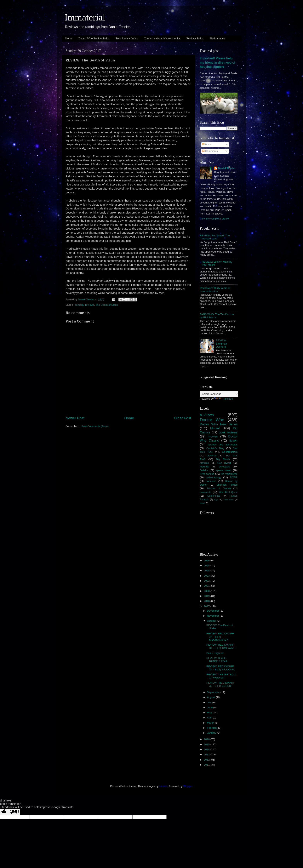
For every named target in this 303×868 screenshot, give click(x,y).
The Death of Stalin (107, 305)
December (213, 611)
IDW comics (207, 474)
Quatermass (214, 496)
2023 (207, 576)
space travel (224, 470)
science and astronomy (223, 445)
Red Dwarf (224, 463)
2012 (207, 760)
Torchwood (228, 500)
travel (202, 503)
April (210, 718)
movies (213, 436)
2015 (207, 744)
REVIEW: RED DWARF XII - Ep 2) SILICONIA (220, 668)
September (214, 692)
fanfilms (204, 463)
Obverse (212, 456)
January (212, 733)
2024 (207, 571)
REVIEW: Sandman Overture (221, 343)
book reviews (228, 432)
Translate (224, 399)
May (210, 713)
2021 (207, 586)
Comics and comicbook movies (162, 38)
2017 (207, 606)
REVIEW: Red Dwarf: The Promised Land (215, 237)
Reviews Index (195, 38)
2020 (207, 591)
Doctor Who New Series (219, 424)
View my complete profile (214, 219)
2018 (207, 601)
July (210, 702)
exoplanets (206, 492)
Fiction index (217, 38)
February (213, 728)
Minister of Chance (219, 488)
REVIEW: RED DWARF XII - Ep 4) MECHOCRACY (220, 637)
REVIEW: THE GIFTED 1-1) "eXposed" (221, 676)
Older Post (183, 418)
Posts (207, 144)
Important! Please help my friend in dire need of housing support (217, 63)
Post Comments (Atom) (95, 426)
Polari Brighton (215, 653)
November (213, 616)
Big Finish (223, 459)
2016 (207, 739)
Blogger (188, 786)
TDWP (234, 477)
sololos (163, 786)
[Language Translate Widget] (219, 394)
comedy (79, 305)
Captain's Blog (215, 448)
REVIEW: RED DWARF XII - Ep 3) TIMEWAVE (221, 646)
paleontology (214, 477)
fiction (233, 440)
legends (204, 467)
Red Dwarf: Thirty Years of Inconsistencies (215, 290)
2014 (207, 749)
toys (216, 500)
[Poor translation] (14, 812)
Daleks (204, 470)
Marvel (215, 428)
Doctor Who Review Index (94, 38)
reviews (90, 305)
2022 (207, 581)
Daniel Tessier (227, 168)
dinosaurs (225, 467)
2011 (207, 765)
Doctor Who (212, 420)
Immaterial (85, 17)
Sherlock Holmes (227, 485)
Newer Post (75, 418)
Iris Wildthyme (229, 474)
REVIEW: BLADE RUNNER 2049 (217, 660)
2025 (207, 565)
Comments (210, 151)
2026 (207, 560)
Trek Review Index (127, 38)
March (211, 723)
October (212, 621)
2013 (207, 754)
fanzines (211, 481)
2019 (207, 596)
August (211, 697)
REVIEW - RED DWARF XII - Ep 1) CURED (221, 684)
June (210, 708)
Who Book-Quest (228, 492)
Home (69, 38)
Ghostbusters (230, 452)
